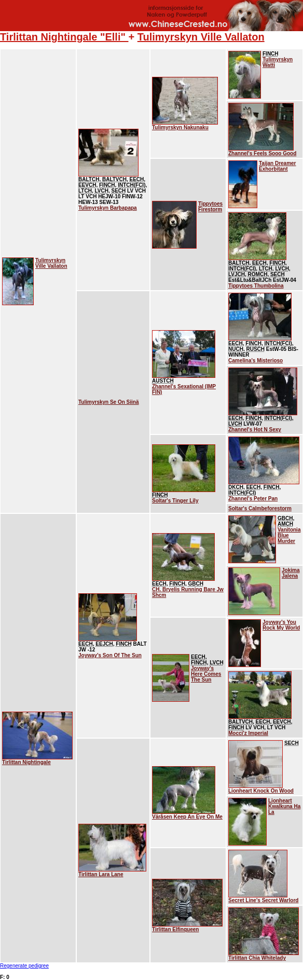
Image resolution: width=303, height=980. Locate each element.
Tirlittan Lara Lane (101, 874)
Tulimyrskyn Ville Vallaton (201, 37)
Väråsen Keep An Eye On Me (187, 817)
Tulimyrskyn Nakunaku (180, 127)
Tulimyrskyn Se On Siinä (109, 402)
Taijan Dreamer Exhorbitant (278, 166)
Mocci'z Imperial (248, 733)
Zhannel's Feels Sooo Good (262, 153)
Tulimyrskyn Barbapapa (108, 208)
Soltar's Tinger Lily (175, 501)
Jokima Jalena (291, 573)
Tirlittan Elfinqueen (175, 929)
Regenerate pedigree (24, 966)
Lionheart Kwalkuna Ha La (284, 806)
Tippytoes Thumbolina (256, 286)
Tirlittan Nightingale (26, 762)
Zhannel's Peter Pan (253, 499)
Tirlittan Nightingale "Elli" (64, 37)
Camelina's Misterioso (256, 360)
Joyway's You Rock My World (281, 625)
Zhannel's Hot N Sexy (255, 430)
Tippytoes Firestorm (210, 207)
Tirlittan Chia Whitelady (257, 958)
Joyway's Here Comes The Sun (206, 674)
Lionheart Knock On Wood (261, 791)
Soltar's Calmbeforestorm (260, 508)
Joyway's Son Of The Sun (110, 655)
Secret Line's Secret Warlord (263, 900)
